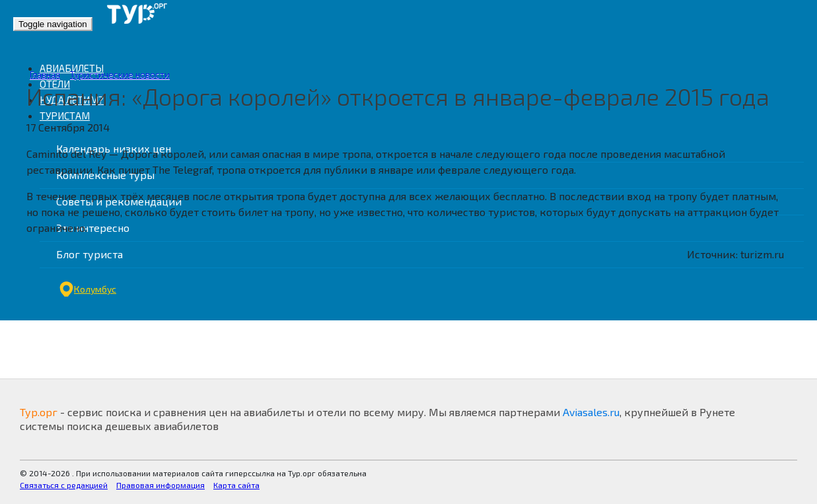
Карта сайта (236, 485)
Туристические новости (120, 75)
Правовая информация (160, 485)
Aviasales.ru (591, 412)
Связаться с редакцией (64, 485)
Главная (45, 75)
